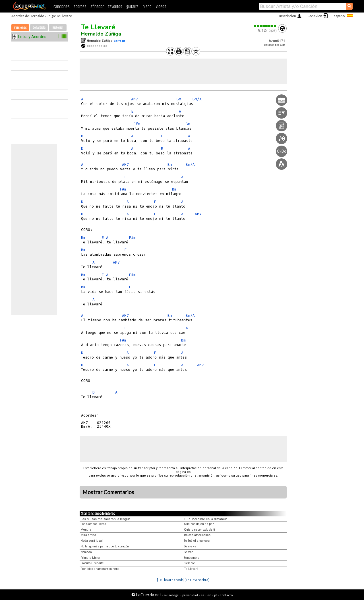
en (209, 595)
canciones (61, 7)
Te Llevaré (98, 27)
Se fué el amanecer (197, 541)
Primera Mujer (90, 558)
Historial (58, 28)
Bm (179, 99)
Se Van (189, 552)
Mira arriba (88, 535)
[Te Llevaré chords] (171, 580)
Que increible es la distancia (206, 519)
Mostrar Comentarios (108, 492)
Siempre (190, 563)
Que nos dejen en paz (199, 524)
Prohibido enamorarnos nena (100, 569)
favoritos (115, 7)
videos (161, 7)
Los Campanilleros (93, 524)
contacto (226, 595)
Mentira (86, 530)
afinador (97, 7)
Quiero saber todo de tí (199, 530)
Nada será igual (92, 541)
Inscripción (288, 16)
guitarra (132, 7)
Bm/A (197, 99)
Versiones (20, 28)
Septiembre (192, 558)
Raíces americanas (197, 535)
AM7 (135, 99)
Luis (283, 45)
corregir (120, 41)
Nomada (86, 552)
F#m (137, 124)
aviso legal (172, 595)
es (203, 595)
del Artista (39, 28)
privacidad (190, 595)
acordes (80, 7)
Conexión (315, 16)
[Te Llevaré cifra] (197, 580)
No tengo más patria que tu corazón (105, 546)
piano (147, 7)
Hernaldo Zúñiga (101, 34)
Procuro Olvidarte (92, 563)
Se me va (190, 546)
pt (216, 595)
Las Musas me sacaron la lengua (106, 519)
